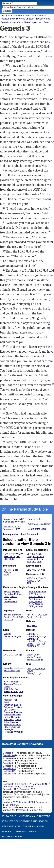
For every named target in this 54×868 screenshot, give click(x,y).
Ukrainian (19, 732)
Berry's (6, 832)
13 (4, 251)
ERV (16, 554)
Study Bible (7, 16)
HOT (29, 626)
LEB (18, 557)
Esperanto (9, 712)
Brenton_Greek (11, 617)
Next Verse (17, 23)
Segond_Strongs (35, 660)
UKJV (38, 581)
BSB (6, 559)
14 (4, 270)
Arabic (7, 702)
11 (4, 222)
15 (37, 294)
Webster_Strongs (37, 597)
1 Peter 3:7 (14, 805)
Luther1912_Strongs (37, 641)
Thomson (8, 615)
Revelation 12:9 (11, 789)
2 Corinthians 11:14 (30, 787)
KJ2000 (31, 581)
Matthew (18, 594)
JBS (18, 671)
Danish (12, 710)
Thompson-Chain (34, 827)
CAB (21, 617)
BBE (29, 570)
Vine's (32, 832)
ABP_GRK (32, 615)
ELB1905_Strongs (36, 646)
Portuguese (15, 727)
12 (4, 237)
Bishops (8, 599)
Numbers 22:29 (27, 802)
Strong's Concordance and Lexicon (25, 822)
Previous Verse (42, 19)
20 (4, 413)
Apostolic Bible (12, 837)
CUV (29, 669)
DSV (6, 655)
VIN (43, 570)
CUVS (30, 671)
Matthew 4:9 (36, 810)
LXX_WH (42, 615)
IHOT (6, 575)
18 (39, 375)
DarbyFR (38, 655)
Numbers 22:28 (11, 802)
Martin (30, 657)
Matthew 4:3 (9, 810)
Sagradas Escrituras (13, 668)
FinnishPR (16, 715)
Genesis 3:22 (9, 774)
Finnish (7, 715)
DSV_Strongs (15, 655)
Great (6, 597)
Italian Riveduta (11, 722)
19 (53, 384)
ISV (34, 16)
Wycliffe (7, 592)
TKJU (30, 583)
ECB (29, 562)
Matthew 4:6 (22, 810)
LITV (41, 559)
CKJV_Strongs (36, 606)
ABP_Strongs (35, 592)
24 (52, 475)
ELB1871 (31, 644)
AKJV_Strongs (36, 604)
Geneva (14, 597)
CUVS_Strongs (34, 673)
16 (4, 318)
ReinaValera (10, 671)
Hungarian (16, 717)
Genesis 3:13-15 (11, 784)
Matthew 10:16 (40, 784)
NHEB (7, 692)
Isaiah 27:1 (26, 784)
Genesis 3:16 (9, 769)
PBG (6, 727)
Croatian (18, 707)
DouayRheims (10, 602)
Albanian (8, 700)
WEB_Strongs (35, 602)
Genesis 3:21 (9, 771)
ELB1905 (41, 644)
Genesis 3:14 (9, 763)
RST (15, 700)
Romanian (9, 732)
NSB (34, 570)
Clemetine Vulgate (12, 636)
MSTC (30, 578)
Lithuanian (16, 725)
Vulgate (7, 634)
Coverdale (9, 594)
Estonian (18, 712)
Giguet (30, 655)
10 (4, 208)
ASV (21, 554)
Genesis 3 (6, 23)
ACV (34, 562)
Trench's (20, 832)
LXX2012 (8, 620)
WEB (6, 557)
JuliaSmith (37, 554)
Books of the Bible (37, 529)
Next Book (44, 23)
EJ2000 (14, 692)
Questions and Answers (35, 816)
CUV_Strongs (39, 669)
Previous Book (8, 19)
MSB (11, 559)
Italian (18, 720)
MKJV (37, 578)
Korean (7, 725)
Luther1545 (32, 634)
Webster (17, 684)
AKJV (12, 557)
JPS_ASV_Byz (11, 689)
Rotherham (38, 557)
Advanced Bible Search (40, 524)
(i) (6, 36)
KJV (6, 554)
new (44, 592)
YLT (11, 554)
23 (38, 460)
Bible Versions (23, 16)
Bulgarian (8, 707)
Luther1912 (32, 639)
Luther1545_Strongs (37, 636)
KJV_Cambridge (12, 682)
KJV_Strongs (35, 594)
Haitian (7, 717)
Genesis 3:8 (9, 761)
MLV (39, 562)
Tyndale (16, 592)
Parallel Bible (34, 519)
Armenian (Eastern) (13, 705)
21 (48, 422)
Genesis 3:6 (9, 756)
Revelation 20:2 (27, 789)
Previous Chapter (25, 19)
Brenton (17, 615)
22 (4, 441)
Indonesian (9, 720)
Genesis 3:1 (9, 753)
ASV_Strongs (35, 599)
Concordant (32, 559)
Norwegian (9, 729)
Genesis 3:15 (9, 766)
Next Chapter (31, 23)
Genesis (43, 16)
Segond (37, 657)
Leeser (7, 687)
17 (4, 346)
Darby (30, 557)
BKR (6, 710)
